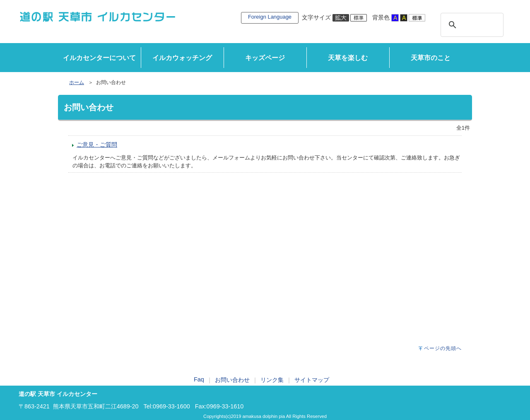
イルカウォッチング (182, 58)
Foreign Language (270, 17)
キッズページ (265, 58)
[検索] (471, 25)
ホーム (77, 82)
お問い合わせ (232, 380)
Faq (199, 379)
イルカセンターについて (99, 58)
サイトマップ (312, 380)
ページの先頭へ (443, 348)
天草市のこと (431, 58)
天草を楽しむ (348, 58)
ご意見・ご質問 (97, 145)
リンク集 (272, 380)
